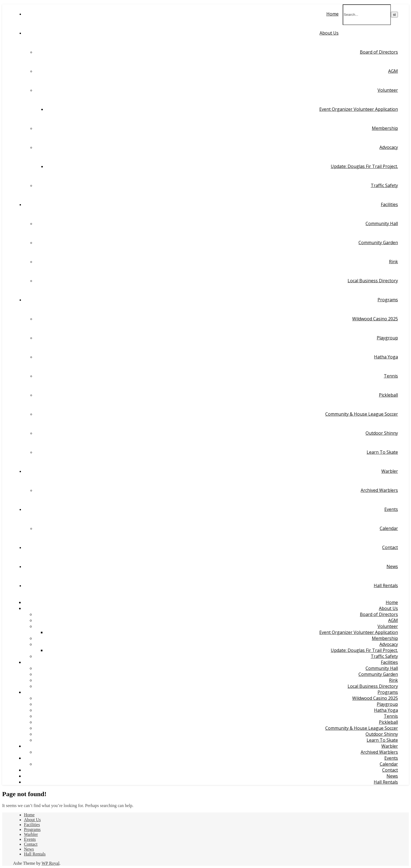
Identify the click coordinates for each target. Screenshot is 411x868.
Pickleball (388, 395)
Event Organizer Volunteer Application (359, 109)
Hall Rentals (386, 585)
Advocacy (389, 147)
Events (391, 509)
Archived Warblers (379, 490)
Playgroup (387, 338)
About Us (329, 33)
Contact (390, 547)
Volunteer (388, 90)
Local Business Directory (373, 281)
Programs (388, 300)
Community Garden (378, 243)
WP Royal (51, 863)
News (392, 566)
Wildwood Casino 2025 (375, 319)
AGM (393, 71)
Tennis (391, 376)
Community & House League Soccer (362, 414)
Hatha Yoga (386, 357)
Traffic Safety (384, 185)
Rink (393, 262)
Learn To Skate (382, 452)
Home (332, 14)
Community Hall (382, 223)
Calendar (389, 528)
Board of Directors (379, 52)
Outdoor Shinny (382, 433)
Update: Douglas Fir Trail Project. (364, 166)
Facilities (389, 204)
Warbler (390, 471)
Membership (385, 128)
